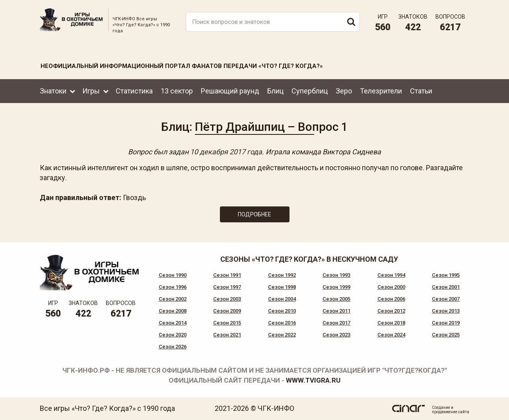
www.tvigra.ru (313, 380)
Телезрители (381, 91)
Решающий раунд (230, 91)
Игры (91, 91)
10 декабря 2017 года (226, 152)
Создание (441, 407)
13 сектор (177, 91)
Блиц (275, 91)
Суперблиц (310, 91)
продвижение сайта (451, 412)
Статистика (134, 91)
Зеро (344, 91)
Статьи (421, 91)
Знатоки (53, 91)
